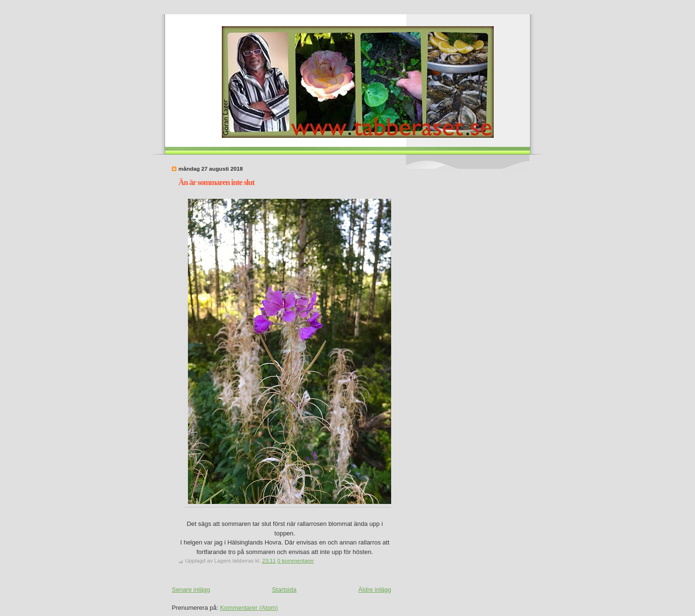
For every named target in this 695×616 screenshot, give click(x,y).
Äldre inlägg (375, 590)
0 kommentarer (296, 561)
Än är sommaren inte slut (216, 182)
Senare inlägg (191, 590)
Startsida (284, 590)
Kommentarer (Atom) (249, 608)
